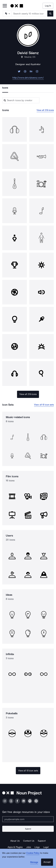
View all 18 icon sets (44, 405)
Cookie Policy (33, 853)
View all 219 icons (45, 110)
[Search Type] (7, 14)
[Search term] (30, 14)
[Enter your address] (28, 819)
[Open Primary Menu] (5, 6)
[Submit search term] (50, 14)
